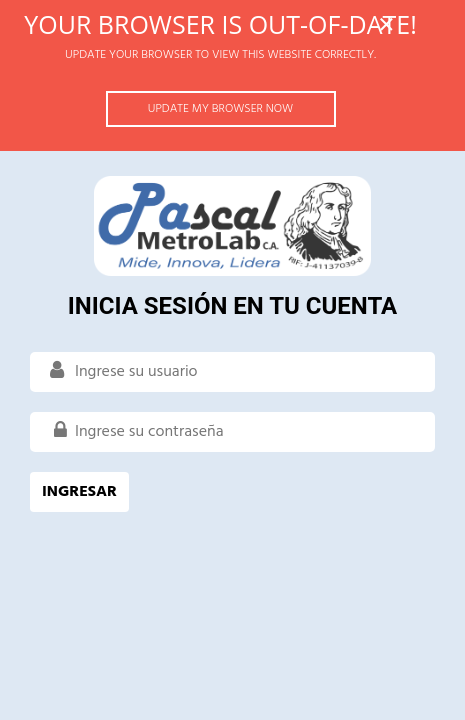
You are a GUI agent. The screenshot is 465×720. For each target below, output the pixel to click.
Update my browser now (221, 109)
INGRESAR (79, 492)
